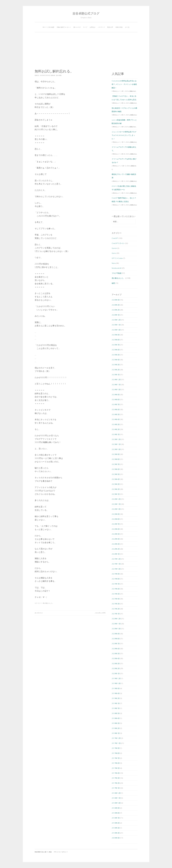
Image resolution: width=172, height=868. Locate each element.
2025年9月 (116, 335)
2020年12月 (116, 619)
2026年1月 (116, 315)
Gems (114, 253)
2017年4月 (116, 773)
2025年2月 (116, 370)
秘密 (113, 283)
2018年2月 (116, 728)
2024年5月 (116, 414)
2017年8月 (116, 753)
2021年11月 (116, 564)
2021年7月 (116, 584)
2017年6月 (116, 763)
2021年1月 (116, 614)
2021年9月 (116, 574)
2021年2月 (116, 609)
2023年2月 (116, 489)
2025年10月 (116, 330)
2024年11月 (116, 385)
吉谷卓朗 (59, 75)
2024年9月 (116, 395)
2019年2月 (116, 698)
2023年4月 (116, 479)
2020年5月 (116, 653)
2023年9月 (116, 454)
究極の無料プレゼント (64, 27)
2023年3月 (116, 484)
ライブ (85, 27)
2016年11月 (116, 798)
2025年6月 (116, 350)
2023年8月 (116, 459)
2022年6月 (116, 529)
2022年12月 (116, 499)
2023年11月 (116, 444)
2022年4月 (116, 539)
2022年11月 (116, 504)
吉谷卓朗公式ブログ (86, 13)
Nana (114, 263)
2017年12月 (116, 738)
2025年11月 (116, 325)
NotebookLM (116, 268)
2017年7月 (116, 758)
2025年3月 (116, 365)
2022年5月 (116, 534)
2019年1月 (116, 703)
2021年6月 (116, 589)
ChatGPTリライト (118, 243)
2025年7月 (116, 345)
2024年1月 (116, 434)
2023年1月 (116, 494)
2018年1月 (116, 733)
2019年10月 (116, 683)
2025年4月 (116, 360)
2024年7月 (116, 404)
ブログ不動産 (117, 273)
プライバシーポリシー (61, 852)
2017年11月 (116, 743)
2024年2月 (116, 429)
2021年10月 (116, 569)
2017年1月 (116, 788)
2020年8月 (116, 639)
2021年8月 (116, 579)
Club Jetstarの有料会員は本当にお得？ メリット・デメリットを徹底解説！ (124, 84)
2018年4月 (116, 718)
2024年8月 (116, 399)
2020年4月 (116, 658)
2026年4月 (116, 300)
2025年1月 (116, 375)
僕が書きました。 (48, 603)
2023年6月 (116, 469)
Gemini (114, 248)
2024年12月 (116, 379)
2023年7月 (116, 464)
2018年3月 (116, 723)
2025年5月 (116, 355)
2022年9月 (116, 514)
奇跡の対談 (119, 27)
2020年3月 (116, 663)
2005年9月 (116, 838)
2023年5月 (116, 474)
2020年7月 (116, 644)
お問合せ (93, 27)
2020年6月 (116, 649)
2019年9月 (116, 688)
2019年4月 (116, 693)
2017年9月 (116, 748)
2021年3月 (116, 604)
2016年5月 (116, 828)
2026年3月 (116, 305)
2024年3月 (116, 424)
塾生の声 (110, 27)
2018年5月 (116, 713)
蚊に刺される (39, 613)
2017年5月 (116, 768)
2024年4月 (116, 419)
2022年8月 (116, 519)
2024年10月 (116, 389)
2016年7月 (116, 818)
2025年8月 (116, 340)
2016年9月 (116, 808)
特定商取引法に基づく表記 (43, 852)
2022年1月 (116, 554)
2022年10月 (116, 509)
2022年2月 (116, 549)
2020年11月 (116, 624)
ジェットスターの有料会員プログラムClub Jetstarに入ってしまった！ (124, 135)
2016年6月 (116, 823)
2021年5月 (116, 594)
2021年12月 (116, 559)
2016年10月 (116, 803)
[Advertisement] (86, 51)
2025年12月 (116, 320)
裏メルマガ (77, 27)
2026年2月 (116, 310)
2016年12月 (116, 793)
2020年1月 (116, 673)
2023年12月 (116, 439)
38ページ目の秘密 (48, 27)
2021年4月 (116, 599)
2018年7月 (116, 708)
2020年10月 (116, 629)
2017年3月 (116, 778)
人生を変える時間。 (101, 613)
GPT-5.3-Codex (117, 258)
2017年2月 (116, 783)
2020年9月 (116, 634)
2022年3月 (116, 544)
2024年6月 (116, 409)
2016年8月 (116, 813)
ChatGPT (115, 238)
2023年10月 (116, 449)
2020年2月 (116, 668)
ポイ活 (127, 27)
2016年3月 (116, 833)
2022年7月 (116, 524)
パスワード (101, 27)
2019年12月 (116, 678)
